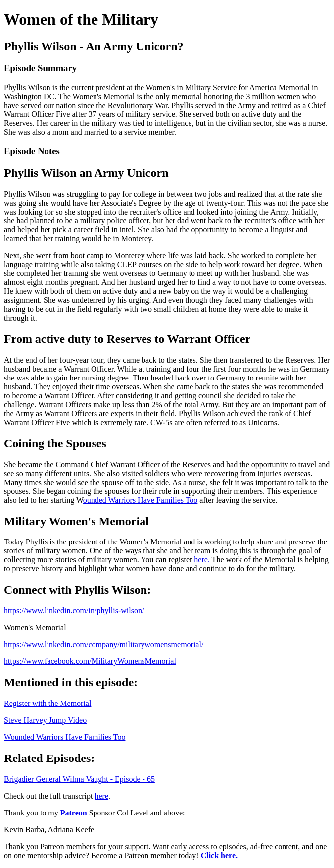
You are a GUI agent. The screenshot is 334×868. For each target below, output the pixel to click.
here (102, 796)
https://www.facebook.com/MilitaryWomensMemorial (90, 661)
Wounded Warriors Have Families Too (65, 737)
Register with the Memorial (48, 703)
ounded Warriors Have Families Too (141, 500)
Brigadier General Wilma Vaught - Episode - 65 (79, 779)
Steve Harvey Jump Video (45, 720)
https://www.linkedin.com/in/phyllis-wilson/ (74, 611)
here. (202, 560)
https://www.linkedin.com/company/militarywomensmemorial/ (104, 644)
